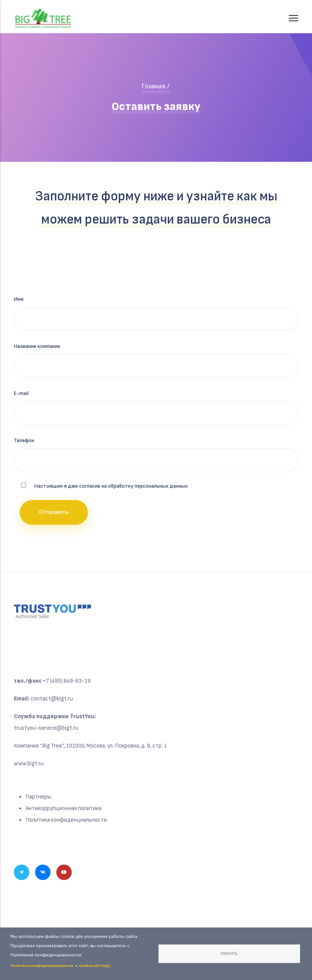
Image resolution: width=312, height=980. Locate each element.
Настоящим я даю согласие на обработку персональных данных (111, 486)
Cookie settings (95, 966)
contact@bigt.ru (52, 699)
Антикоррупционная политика (63, 808)
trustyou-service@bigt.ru (46, 728)
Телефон (24, 440)
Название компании (37, 346)
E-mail (21, 393)
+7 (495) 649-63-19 (67, 681)
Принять (229, 954)
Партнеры (38, 797)
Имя (19, 299)
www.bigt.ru (29, 764)
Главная (153, 86)
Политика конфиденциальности (66, 820)
